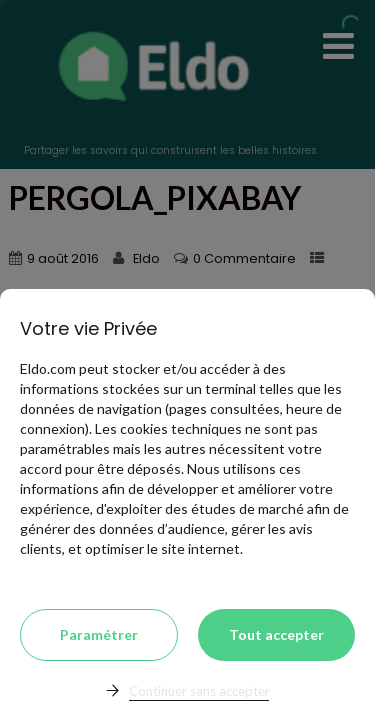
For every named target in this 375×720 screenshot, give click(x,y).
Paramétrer (99, 634)
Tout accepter (276, 634)
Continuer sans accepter (199, 691)
